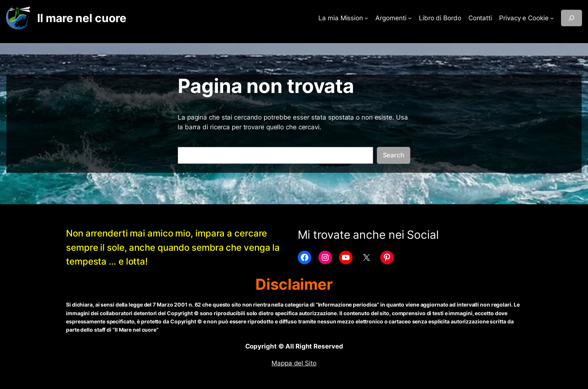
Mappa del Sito (294, 363)
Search (394, 155)
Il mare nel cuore (82, 18)
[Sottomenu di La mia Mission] (366, 18)
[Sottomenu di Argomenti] (410, 18)
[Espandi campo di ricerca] (571, 18)
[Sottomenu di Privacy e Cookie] (552, 18)
